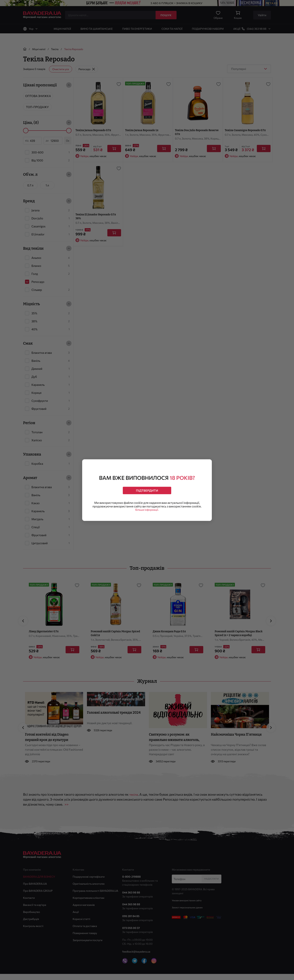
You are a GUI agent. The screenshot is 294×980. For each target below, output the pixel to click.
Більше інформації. (147, 512)
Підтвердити (147, 489)
